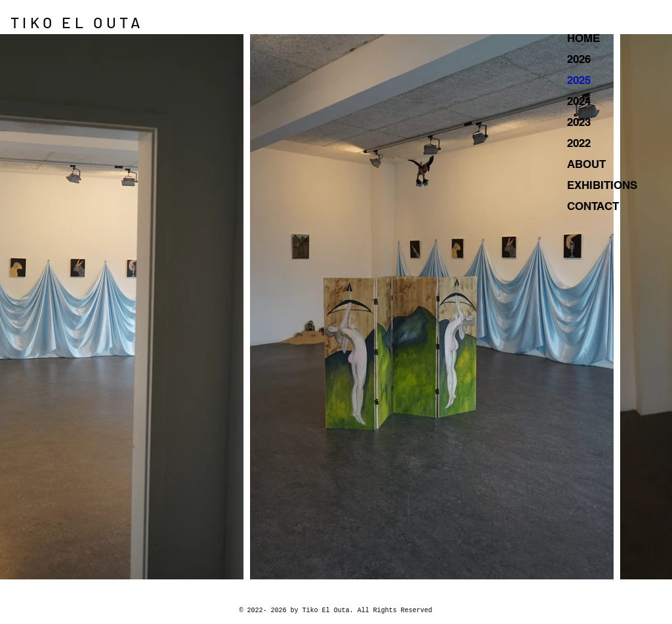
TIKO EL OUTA (77, 22)
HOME (583, 38)
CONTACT (593, 206)
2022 (579, 143)
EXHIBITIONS (602, 185)
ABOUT (586, 164)
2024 (579, 101)
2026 (579, 59)
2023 (579, 122)
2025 (579, 80)
